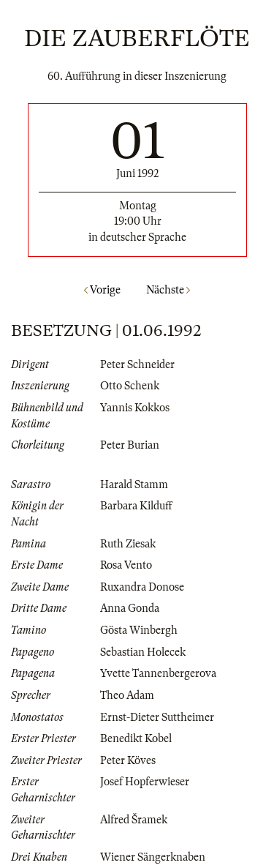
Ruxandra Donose (142, 587)
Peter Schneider (137, 364)
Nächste (168, 290)
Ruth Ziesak (128, 544)
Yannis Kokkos (135, 408)
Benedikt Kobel (136, 738)
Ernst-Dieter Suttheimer (157, 717)
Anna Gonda (130, 608)
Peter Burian (130, 445)
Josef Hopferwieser (145, 782)
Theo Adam (127, 695)
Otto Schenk (130, 386)
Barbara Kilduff (136, 506)
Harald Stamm (134, 484)
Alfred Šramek (134, 820)
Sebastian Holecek (143, 652)
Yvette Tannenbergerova (158, 673)
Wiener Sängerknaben (153, 857)
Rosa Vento (126, 565)
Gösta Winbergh (139, 630)
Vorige (102, 290)
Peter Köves (128, 760)
